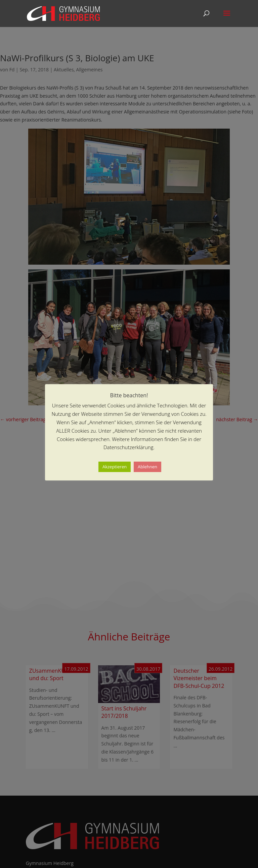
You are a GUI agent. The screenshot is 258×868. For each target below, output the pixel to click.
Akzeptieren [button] (115, 467)
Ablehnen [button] (147, 467)
